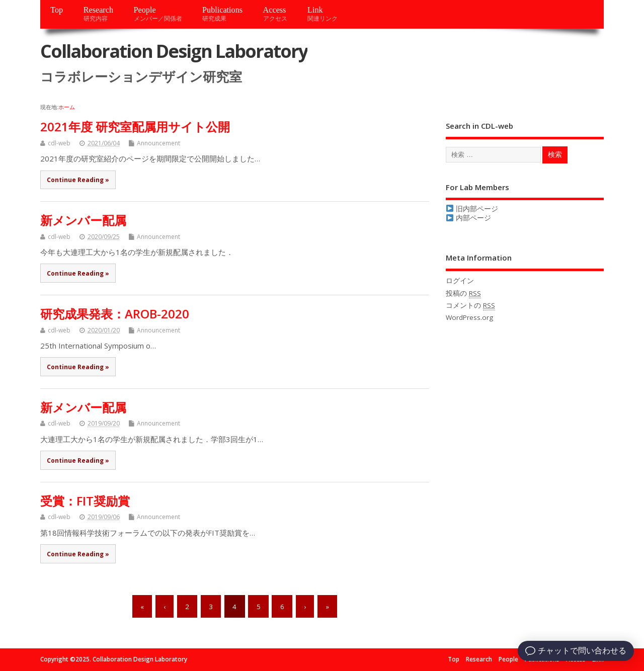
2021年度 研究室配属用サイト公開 (135, 127)
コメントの (470, 306)
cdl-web (59, 143)
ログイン (460, 281)
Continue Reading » (78, 180)
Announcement (158, 143)
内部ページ (468, 218)
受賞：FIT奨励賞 (85, 501)
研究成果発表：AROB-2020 (115, 314)
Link (323, 14)
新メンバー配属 (83, 220)
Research (98, 14)
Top (57, 10)
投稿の (463, 293)
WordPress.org (469, 317)
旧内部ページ (472, 209)
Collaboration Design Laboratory (174, 51)
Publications (222, 14)
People (158, 14)
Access (275, 14)
